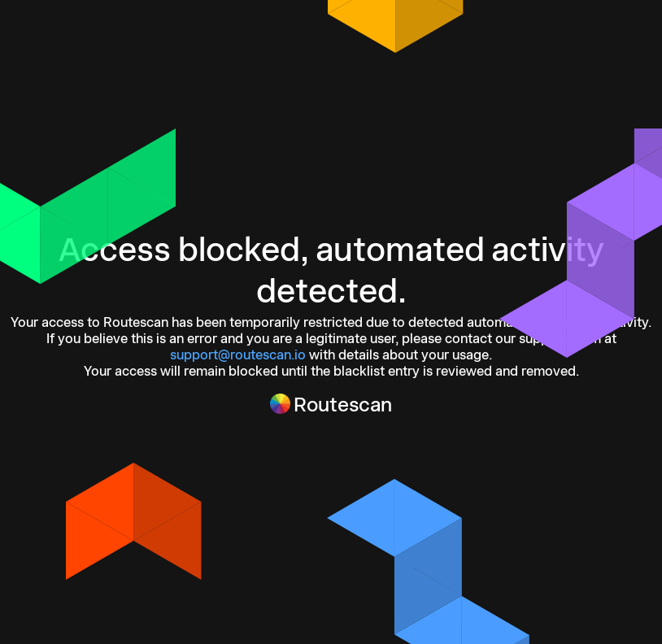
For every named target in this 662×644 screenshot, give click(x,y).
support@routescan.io (238, 355)
